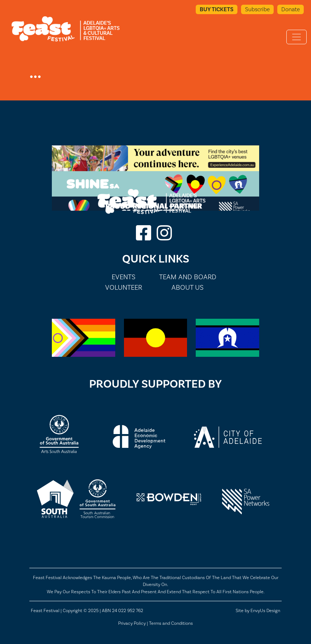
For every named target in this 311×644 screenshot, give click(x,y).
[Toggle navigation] (297, 37)
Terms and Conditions (171, 623)
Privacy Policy (132, 623)
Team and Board (188, 277)
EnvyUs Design (265, 610)
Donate (291, 9)
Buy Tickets (217, 9)
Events (124, 277)
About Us (188, 287)
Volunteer (124, 287)
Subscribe (257, 9)
